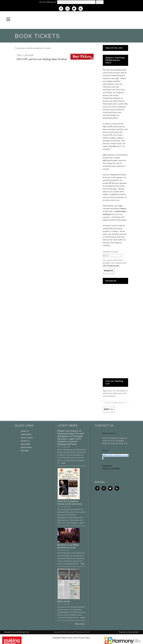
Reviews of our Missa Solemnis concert (68, 546)
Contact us (25, 441)
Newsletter (26, 444)
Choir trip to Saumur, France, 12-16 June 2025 (69, 503)
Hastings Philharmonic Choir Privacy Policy (71, 638)
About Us (25, 431)
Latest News (26, 434)
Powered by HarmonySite (128, 632)
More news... (80, 624)
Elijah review (64, 601)
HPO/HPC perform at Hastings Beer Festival (42, 59)
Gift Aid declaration (111, 266)
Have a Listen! (27, 438)
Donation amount (110, 252)
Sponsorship (26, 447)
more (63, 463)
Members (25, 451)
